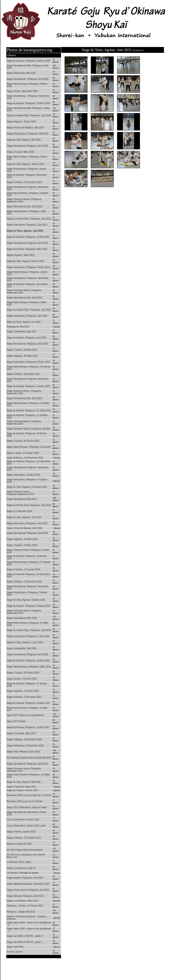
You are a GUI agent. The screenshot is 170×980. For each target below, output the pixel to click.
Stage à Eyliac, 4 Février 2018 (22, 679)
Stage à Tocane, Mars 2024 (20, 152)
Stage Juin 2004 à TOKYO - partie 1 (25, 942)
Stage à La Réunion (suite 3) (21, 868)
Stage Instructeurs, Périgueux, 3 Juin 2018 (28, 636)
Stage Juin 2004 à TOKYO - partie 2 (25, 936)
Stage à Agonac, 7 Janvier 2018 (23, 691)
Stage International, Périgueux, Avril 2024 (27, 146)
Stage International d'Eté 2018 (22, 618)
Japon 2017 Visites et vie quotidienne (25, 715)
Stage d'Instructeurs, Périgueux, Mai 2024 (28, 134)
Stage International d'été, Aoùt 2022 (25, 298)
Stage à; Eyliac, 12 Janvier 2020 (23, 453)
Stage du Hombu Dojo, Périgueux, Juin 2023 (29, 219)
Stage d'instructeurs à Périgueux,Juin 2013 (28, 890)
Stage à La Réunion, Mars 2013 (23, 901)
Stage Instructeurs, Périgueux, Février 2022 (28, 362)
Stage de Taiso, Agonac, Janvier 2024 (26, 164)
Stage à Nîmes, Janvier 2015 (21, 832)
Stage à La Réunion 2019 (19, 511)
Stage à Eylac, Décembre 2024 (22, 91)
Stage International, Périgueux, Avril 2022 (27, 344)
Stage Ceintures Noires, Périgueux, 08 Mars (29, 429)
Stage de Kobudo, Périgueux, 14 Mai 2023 (28, 237)
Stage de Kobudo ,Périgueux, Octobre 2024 (28, 103)
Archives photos (15, 952)
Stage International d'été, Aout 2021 (25, 398)
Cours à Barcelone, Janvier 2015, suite (26, 826)
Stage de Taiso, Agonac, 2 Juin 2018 (25, 642)
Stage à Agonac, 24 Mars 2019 (22, 539)
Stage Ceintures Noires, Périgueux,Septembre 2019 (20, 493)
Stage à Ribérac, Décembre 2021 (23, 374)
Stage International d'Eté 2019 (22, 499)
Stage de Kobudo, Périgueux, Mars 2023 (27, 249)
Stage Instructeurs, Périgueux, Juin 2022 (27, 316)
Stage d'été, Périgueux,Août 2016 (23, 752)
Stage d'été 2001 (15, 947)
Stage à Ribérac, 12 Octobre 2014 (24, 838)
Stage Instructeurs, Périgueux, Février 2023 (28, 267)
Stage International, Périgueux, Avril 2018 (27, 654)
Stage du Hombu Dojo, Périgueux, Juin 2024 (29, 115)
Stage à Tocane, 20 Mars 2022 (22, 350)
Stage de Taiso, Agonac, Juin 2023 (25, 231)
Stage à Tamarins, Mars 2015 (21, 787)
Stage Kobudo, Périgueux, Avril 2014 (25, 878)
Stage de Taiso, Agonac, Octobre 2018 (26, 600)
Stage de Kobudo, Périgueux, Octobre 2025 (28, 61)
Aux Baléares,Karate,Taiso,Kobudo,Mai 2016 (29, 758)
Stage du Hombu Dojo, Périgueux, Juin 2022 (29, 310)
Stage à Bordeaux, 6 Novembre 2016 (25, 746)
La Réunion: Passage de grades (23, 873)
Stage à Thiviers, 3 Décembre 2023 (24, 182)
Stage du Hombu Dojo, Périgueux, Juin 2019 (29, 505)
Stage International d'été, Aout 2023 (25, 207)
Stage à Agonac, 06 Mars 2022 (22, 356)
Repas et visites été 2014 (19, 844)
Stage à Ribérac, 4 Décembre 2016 (24, 739)
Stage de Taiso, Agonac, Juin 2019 (24, 517)
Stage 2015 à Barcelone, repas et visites (27, 807)
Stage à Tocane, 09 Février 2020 (23, 441)
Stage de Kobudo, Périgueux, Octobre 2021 (28, 386)
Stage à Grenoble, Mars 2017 (21, 733)
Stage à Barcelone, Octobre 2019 (23, 475)
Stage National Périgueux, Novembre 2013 (28, 884)
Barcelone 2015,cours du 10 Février (25, 801)
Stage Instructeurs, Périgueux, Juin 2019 (27, 523)
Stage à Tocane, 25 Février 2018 (23, 673)
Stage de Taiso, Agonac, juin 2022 (24, 322)
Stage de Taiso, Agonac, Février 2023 (25, 261)
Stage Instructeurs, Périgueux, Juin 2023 (27, 225)
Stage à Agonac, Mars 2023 (21, 255)
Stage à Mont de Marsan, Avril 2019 (25, 528)
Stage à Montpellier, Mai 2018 (22, 648)
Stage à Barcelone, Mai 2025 (21, 73)
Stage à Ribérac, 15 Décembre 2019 (25, 458)
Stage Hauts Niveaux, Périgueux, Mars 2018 (29, 667)
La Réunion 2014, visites (19, 862)
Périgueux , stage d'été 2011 (21, 912)
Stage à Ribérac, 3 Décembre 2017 (24, 697)
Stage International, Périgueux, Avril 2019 (27, 533)
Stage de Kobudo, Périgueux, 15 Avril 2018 (28, 661)
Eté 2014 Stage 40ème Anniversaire (25, 850)
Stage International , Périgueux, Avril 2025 (28, 79)
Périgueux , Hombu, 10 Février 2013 (25, 906)
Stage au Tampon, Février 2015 (22, 790)
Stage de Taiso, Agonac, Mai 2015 (24, 782)
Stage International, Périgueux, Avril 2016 (27, 764)
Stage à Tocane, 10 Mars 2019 (22, 545)
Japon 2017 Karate (16, 721)
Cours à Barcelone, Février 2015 (23, 820)
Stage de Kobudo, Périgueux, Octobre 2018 (28, 606)
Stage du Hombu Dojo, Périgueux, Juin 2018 (29, 630)
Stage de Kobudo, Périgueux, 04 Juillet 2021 (29, 411)
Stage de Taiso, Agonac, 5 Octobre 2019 (27, 487)
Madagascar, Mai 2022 (18, 327)
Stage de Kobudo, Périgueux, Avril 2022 (27, 338)
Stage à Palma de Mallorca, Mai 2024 (25, 128)
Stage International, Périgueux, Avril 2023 (27, 243)
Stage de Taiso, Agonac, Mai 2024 (24, 140)
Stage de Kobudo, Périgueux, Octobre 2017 (28, 703)
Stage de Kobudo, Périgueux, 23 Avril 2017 (28, 727)
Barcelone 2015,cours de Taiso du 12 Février (29, 795)
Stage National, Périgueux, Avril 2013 (25, 896)
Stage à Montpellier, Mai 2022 (22, 332)
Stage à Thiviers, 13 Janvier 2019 (23, 569)
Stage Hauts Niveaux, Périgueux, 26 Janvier (29, 447)
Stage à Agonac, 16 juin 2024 (21, 122)
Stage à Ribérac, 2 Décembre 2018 (24, 582)
